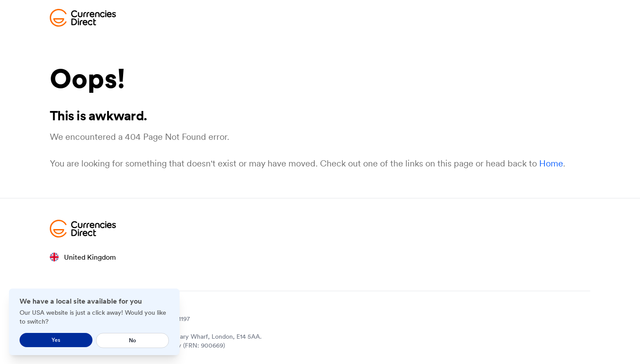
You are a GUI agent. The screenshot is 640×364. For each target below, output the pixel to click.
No (132, 340)
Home (551, 163)
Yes (56, 340)
